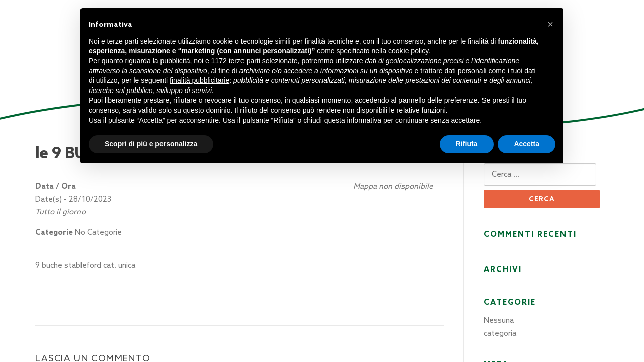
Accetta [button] (527, 144)
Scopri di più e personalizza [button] (151, 144)
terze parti (245, 61)
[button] (550, 24)
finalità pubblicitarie (199, 80)
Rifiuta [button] (467, 144)
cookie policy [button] (408, 51)
